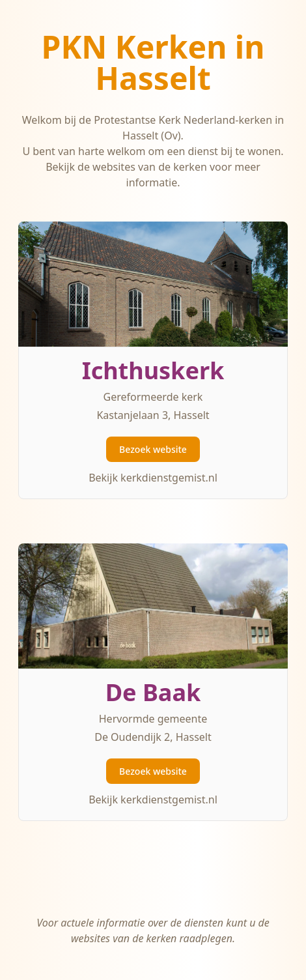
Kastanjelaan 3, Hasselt (153, 415)
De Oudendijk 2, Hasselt (153, 737)
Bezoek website (153, 449)
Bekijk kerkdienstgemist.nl (153, 478)
